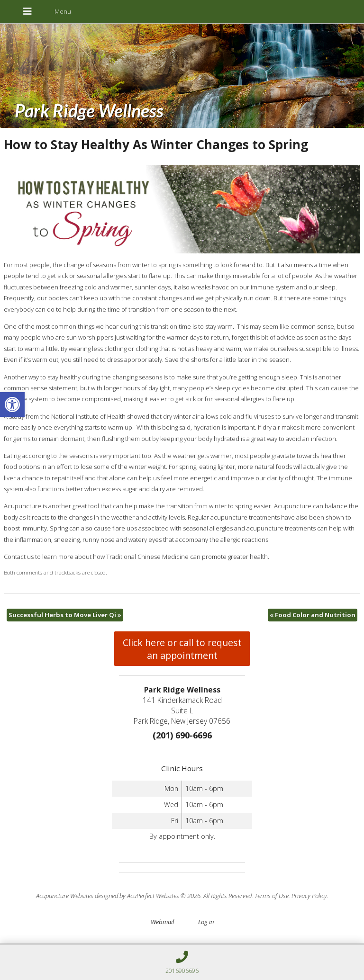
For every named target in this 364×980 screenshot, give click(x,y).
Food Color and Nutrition (313, 615)
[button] (12, 405)
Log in (206, 922)
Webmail (162, 922)
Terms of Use (272, 896)
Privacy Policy (309, 896)
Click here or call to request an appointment (182, 649)
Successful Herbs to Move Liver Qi (65, 615)
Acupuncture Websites (65, 896)
